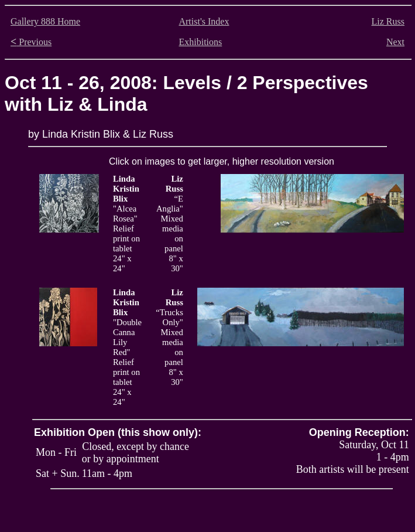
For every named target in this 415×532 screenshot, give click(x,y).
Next (395, 42)
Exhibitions (200, 42)
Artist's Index (204, 21)
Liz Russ (388, 21)
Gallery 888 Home (45, 21)
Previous (31, 42)
